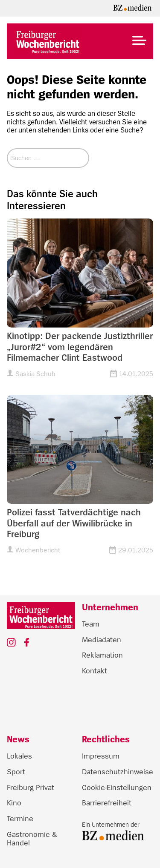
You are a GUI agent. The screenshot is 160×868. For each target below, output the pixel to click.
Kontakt (95, 671)
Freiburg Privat (31, 788)
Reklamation (102, 655)
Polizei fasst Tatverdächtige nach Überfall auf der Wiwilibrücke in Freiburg (74, 523)
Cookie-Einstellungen (117, 788)
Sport (16, 772)
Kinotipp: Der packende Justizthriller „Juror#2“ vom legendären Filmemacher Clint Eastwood (80, 347)
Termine (20, 819)
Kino (14, 803)
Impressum (101, 756)
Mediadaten (102, 640)
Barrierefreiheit (107, 803)
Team (91, 624)
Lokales (19, 756)
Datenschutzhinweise (118, 772)
